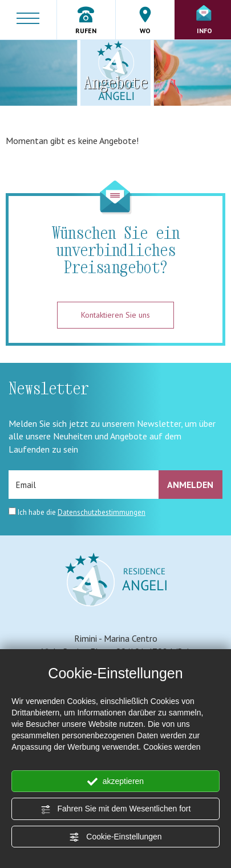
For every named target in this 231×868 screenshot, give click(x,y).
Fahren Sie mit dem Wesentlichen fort (116, 809)
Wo (145, 21)
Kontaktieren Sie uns (116, 315)
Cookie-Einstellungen (115, 837)
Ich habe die (82, 512)
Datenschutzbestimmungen (102, 512)
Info (204, 20)
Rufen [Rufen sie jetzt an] (86, 21)
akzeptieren (116, 782)
